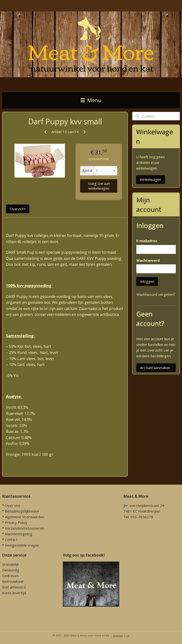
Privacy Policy (16, 522)
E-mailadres (147, 241)
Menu (91, 100)
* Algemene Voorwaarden (23, 517)
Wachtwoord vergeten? (156, 294)
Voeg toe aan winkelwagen (99, 186)
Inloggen (147, 281)
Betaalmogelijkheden (22, 511)
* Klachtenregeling (17, 534)
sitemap (118, 635)
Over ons (13, 505)
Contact (11, 540)
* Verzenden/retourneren (23, 528)
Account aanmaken (155, 368)
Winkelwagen (150, 179)
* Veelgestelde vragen (21, 545)
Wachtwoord (148, 260)
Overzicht (18, 209)
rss (128, 635)
